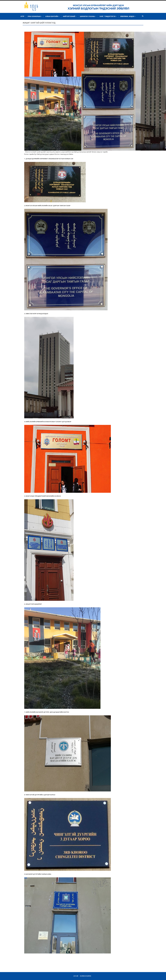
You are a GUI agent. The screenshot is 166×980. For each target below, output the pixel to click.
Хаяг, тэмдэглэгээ (108, 16)
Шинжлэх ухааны (88, 16)
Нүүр (22, 16)
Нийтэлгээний (70, 16)
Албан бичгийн (52, 16)
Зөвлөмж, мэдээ (128, 16)
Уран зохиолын (35, 16)
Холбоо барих (85, 976)
